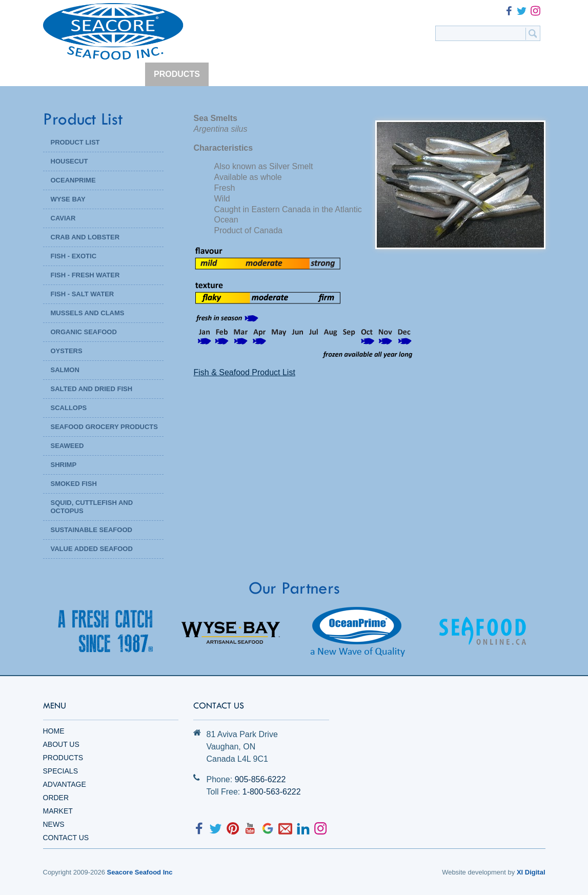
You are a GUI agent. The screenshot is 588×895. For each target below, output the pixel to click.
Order (56, 798)
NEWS (456, 74)
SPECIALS (238, 74)
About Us (61, 744)
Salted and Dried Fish (92, 389)
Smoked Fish (74, 484)
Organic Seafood (84, 332)
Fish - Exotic (74, 256)
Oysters (67, 351)
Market (58, 811)
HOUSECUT (69, 161)
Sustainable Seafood (92, 530)
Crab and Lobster (85, 237)
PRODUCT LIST (75, 142)
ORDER (359, 74)
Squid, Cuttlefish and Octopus (92, 507)
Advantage (65, 784)
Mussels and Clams (88, 313)
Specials (60, 771)
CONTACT (505, 74)
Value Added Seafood (92, 549)
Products (63, 758)
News (54, 824)
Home (54, 731)
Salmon (65, 370)
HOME (64, 74)
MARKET (409, 74)
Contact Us (66, 838)
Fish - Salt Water (83, 294)
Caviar (63, 218)
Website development (474, 872)
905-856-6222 (260, 779)
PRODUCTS (177, 74)
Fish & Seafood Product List (245, 372)
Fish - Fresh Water (85, 275)
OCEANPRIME (73, 180)
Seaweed (67, 446)
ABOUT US (115, 74)
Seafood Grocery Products (104, 427)
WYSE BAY (68, 199)
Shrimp (64, 465)
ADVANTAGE (301, 74)
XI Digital (531, 872)
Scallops (69, 408)
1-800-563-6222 (272, 792)
